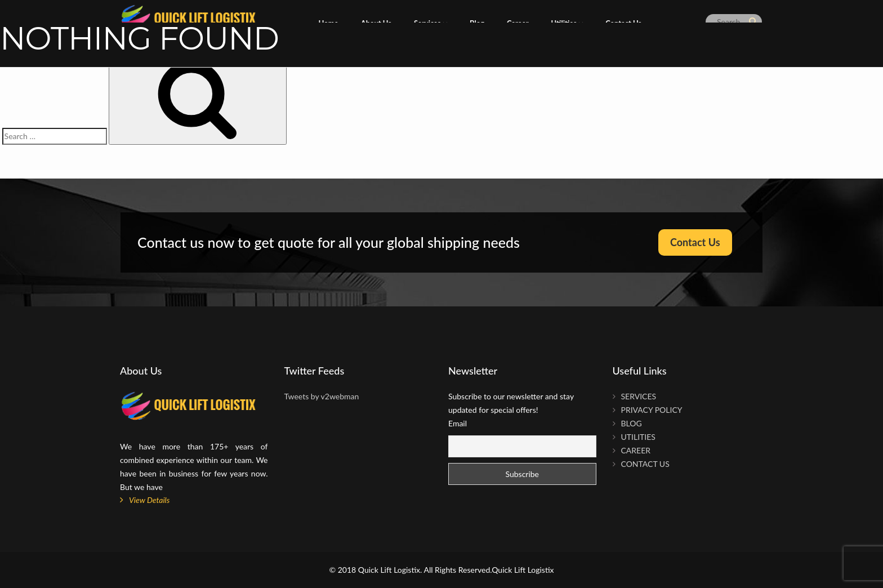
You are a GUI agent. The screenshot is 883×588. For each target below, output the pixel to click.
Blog (632, 423)
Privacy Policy (652, 410)
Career (636, 450)
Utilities (638, 437)
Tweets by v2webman (322, 396)
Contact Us (695, 242)
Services (639, 396)
